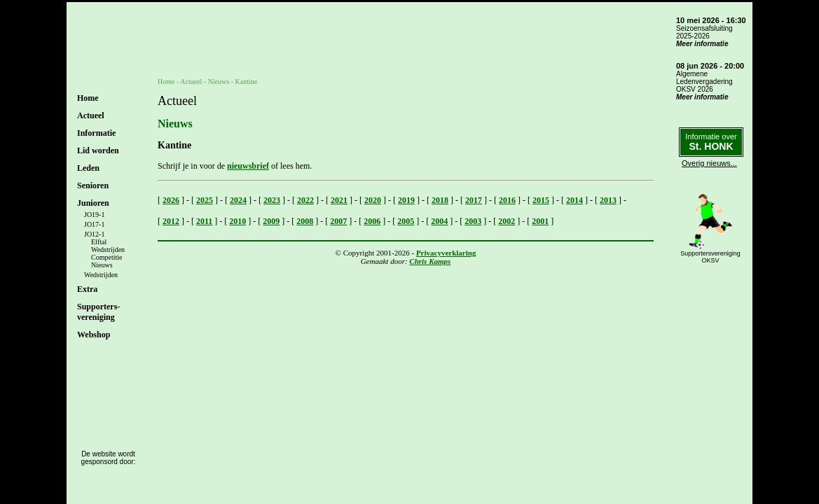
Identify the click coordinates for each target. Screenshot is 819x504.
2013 (608, 200)
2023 (272, 200)
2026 (171, 200)
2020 (373, 200)
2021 (339, 200)
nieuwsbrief (248, 166)
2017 (474, 200)
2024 (238, 200)
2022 (305, 200)
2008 (305, 221)
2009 (271, 221)
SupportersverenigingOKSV (710, 257)
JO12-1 (94, 234)
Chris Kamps (430, 261)
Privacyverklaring (446, 253)
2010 (238, 221)
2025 (205, 200)
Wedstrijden (108, 250)
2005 (406, 221)
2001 (540, 221)
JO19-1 (94, 215)
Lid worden (98, 150)
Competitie (106, 257)
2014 (574, 200)
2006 (372, 221)
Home (88, 98)
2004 (439, 221)
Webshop (94, 335)
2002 (507, 221)
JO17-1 (94, 224)
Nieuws (102, 265)
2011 (204, 221)
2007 (338, 221)
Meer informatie (702, 44)
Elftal (99, 242)
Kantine (247, 82)
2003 (473, 221)
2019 (406, 200)
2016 (507, 200)
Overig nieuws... (709, 163)
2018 (440, 200)
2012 (171, 221)
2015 (541, 200)
